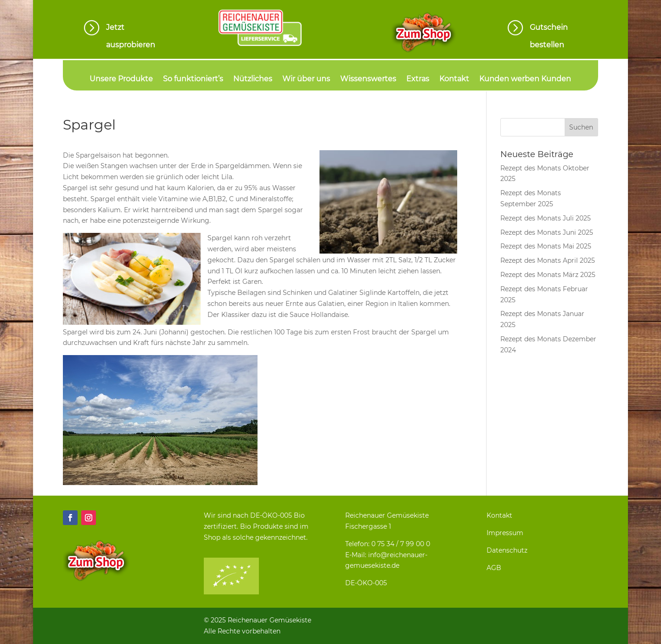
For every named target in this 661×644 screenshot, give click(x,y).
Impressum (505, 533)
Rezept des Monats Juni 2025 (547, 232)
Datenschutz (507, 550)
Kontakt (454, 79)
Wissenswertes (368, 79)
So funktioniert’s (193, 79)
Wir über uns (306, 79)
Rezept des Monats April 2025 (548, 260)
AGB (494, 568)
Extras (418, 79)
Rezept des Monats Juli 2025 (546, 218)
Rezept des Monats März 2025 (548, 275)
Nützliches (253, 79)
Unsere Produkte (121, 79)
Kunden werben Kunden (525, 79)
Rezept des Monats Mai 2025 (546, 246)
